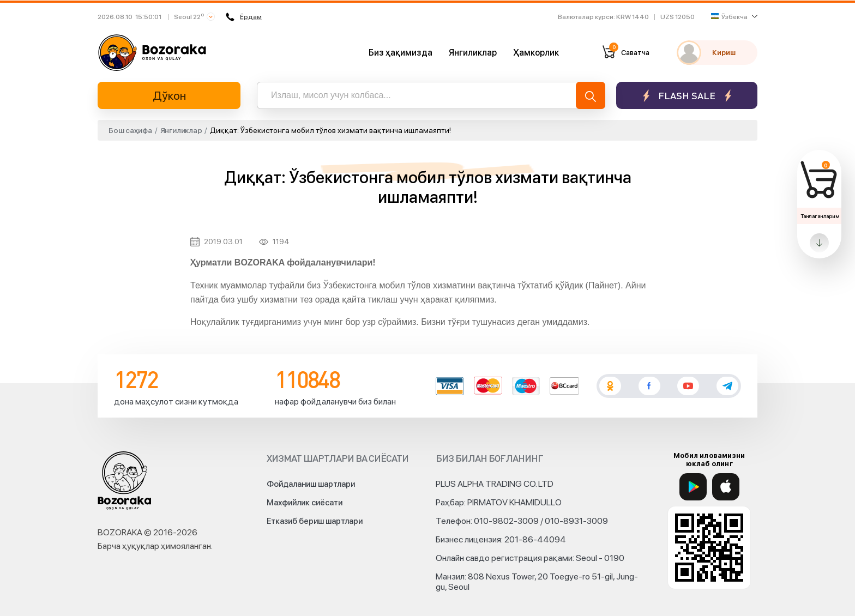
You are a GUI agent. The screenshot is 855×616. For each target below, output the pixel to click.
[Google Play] (693, 487)
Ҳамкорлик (536, 53)
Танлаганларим (820, 216)
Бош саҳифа (130, 130)
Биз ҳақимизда (401, 53)
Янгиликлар (473, 53)
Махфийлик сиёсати (305, 503)
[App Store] (726, 487)
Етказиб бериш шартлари (315, 521)
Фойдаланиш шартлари (311, 484)
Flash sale (687, 96)
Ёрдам (244, 17)
